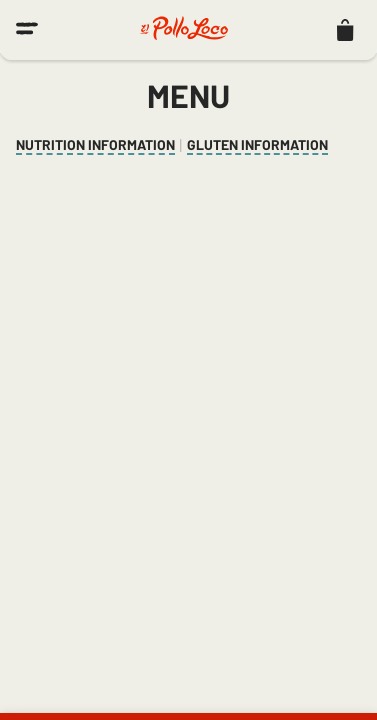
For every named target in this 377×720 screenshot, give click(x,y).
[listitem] (345, 30)
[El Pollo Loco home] (184, 30)
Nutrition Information (95, 145)
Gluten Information (257, 145)
